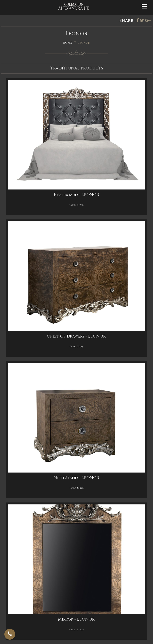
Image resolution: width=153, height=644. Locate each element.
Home (67, 43)
